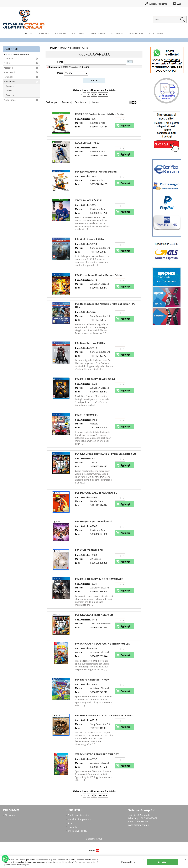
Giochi (9, 91)
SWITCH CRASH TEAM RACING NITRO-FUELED (103, 644)
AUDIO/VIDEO (156, 33)
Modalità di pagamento (79, 819)
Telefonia (8, 59)
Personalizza (128, 862)
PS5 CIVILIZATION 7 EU (89, 550)
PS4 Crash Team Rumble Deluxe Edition (99, 275)
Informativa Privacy (77, 831)
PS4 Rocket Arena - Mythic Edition (96, 172)
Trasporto (72, 827)
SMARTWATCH (98, 33)
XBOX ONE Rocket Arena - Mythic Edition (100, 114)
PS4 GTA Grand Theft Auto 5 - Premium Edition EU (106, 454)
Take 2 (94, 462)
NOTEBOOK (117, 33)
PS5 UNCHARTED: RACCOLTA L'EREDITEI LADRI (104, 715)
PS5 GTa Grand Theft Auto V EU (94, 615)
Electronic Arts (98, 123)
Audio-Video (10, 100)
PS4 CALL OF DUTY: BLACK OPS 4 (95, 379)
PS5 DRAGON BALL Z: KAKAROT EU (96, 493)
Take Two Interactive (101, 624)
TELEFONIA (43, 33)
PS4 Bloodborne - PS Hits (90, 343)
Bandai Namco (98, 501)
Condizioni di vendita (78, 815)
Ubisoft (94, 424)
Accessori (8, 68)
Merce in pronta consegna (17, 54)
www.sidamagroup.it (139, 825)
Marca (60, 73)
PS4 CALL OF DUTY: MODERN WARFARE (99, 579)
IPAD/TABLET (78, 33)
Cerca (60, 62)
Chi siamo (10, 815)
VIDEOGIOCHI (136, 33)
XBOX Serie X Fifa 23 (87, 143)
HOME (28, 33)
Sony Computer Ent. (100, 248)
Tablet (7, 63)
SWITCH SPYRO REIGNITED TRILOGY (97, 754)
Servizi (71, 823)
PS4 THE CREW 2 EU (87, 415)
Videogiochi (9, 82)
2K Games (95, 559)
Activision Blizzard (100, 284)
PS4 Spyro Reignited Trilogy (92, 680)
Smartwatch (10, 72)
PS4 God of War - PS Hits (90, 239)
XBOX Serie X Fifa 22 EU (89, 200)
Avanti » (103, 95)
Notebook (8, 77)
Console (10, 86)
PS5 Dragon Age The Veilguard (94, 521)
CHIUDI (186, 859)
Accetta (162, 862)
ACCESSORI (60, 33)
